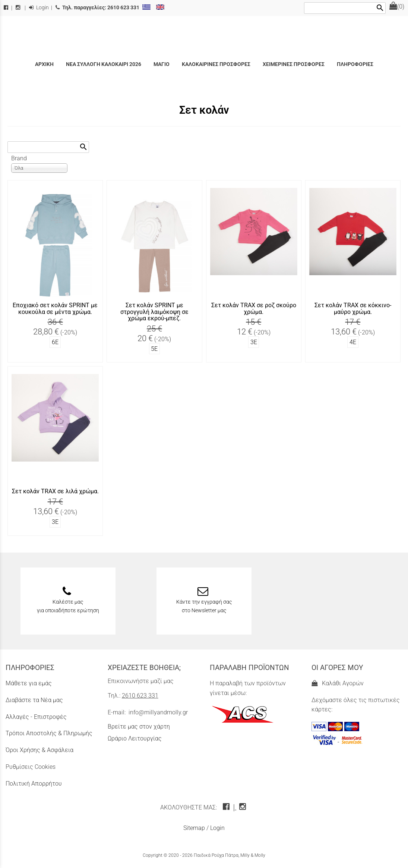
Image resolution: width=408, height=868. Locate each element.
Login (39, 8)
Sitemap (194, 828)
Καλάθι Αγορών (338, 683)
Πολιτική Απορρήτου (34, 784)
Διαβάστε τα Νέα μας (34, 700)
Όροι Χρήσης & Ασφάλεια (39, 750)
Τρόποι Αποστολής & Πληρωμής (49, 733)
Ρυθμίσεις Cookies (31, 767)
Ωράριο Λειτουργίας (135, 738)
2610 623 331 (140, 696)
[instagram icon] (243, 807)
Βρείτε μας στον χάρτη (139, 727)
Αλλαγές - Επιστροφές (36, 717)
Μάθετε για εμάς (29, 683)
